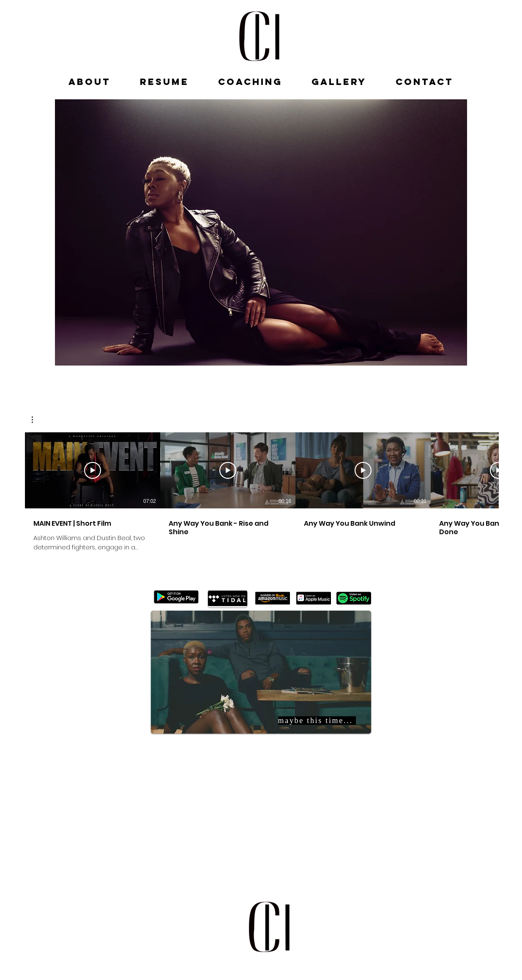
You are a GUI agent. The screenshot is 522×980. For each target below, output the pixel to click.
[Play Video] (93, 470)
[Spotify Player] (271, 820)
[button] (37, 420)
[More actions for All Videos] (37, 420)
